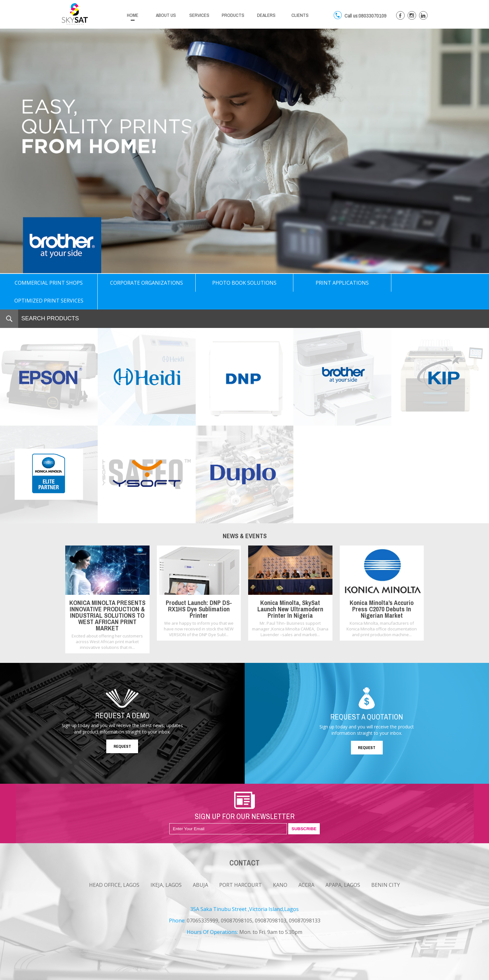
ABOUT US (166, 15)
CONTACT (130, 975)
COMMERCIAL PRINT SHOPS (49, 283)
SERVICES (199, 15)
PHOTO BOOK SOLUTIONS (244, 283)
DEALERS (266, 15)
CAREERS (106, 975)
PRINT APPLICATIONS (342, 283)
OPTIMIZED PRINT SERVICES (440, 283)
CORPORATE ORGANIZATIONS (147, 283)
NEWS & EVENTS (77, 975)
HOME (133, 15)
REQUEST (122, 729)
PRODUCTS (233, 15)
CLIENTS (300, 15)
